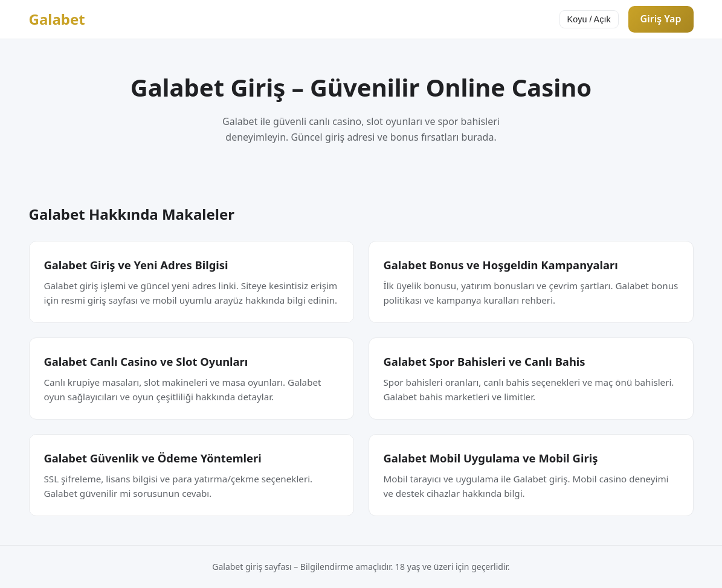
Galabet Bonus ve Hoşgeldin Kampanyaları (501, 265)
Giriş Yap (661, 19)
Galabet (57, 19)
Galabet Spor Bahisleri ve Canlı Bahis (485, 361)
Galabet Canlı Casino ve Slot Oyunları (146, 361)
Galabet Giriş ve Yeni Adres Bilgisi (136, 265)
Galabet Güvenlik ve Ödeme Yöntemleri (153, 458)
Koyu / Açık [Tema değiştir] (589, 19)
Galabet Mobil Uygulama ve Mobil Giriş (491, 458)
